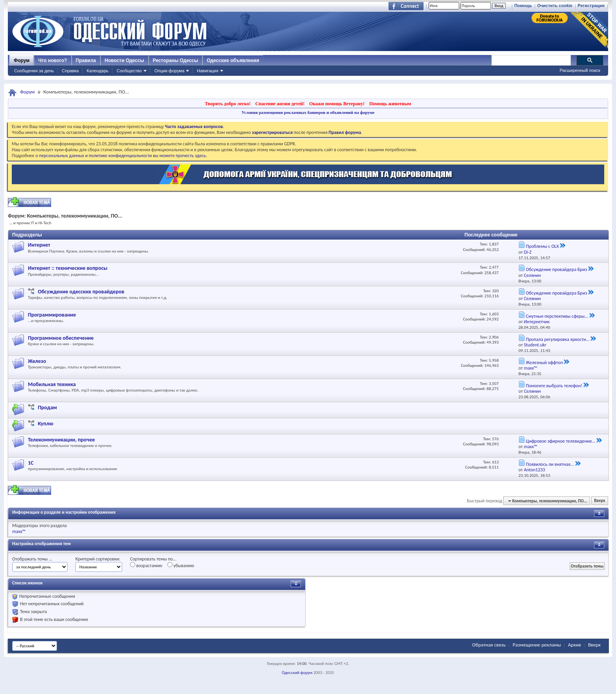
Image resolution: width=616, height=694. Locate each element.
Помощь (523, 5)
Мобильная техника (52, 384)
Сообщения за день (34, 71)
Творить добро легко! (228, 104)
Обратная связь (489, 645)
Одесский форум (297, 673)
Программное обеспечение (61, 338)
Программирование (52, 315)
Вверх (599, 501)
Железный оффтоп (544, 363)
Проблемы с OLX (542, 246)
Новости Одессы (124, 60)
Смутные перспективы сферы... (557, 316)
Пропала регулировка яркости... (557, 339)
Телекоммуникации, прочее (61, 440)
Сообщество (129, 71)
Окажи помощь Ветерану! (337, 104)
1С (31, 463)
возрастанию (146, 565)
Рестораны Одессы (176, 60)
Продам (47, 407)
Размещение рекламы (537, 645)
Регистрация (591, 5)
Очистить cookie (555, 5)
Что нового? (52, 60)
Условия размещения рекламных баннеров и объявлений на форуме (308, 112)
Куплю (46, 424)
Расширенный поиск (580, 70)
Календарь (97, 71)
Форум (22, 60)
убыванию (181, 565)
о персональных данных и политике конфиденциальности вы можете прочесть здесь (121, 156)
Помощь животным (390, 104)
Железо (37, 361)
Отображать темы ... (32, 559)
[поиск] (531, 60)
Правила (86, 60)
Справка (70, 71)
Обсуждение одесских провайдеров (81, 292)
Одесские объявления (233, 60)
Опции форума (169, 71)
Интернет (39, 245)
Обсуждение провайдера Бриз (556, 269)
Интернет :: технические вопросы (68, 268)
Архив (575, 645)
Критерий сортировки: (98, 559)
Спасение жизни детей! (280, 104)
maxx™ (19, 531)
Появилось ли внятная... (550, 464)
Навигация (207, 71)
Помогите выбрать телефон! (554, 386)
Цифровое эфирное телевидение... (560, 441)
